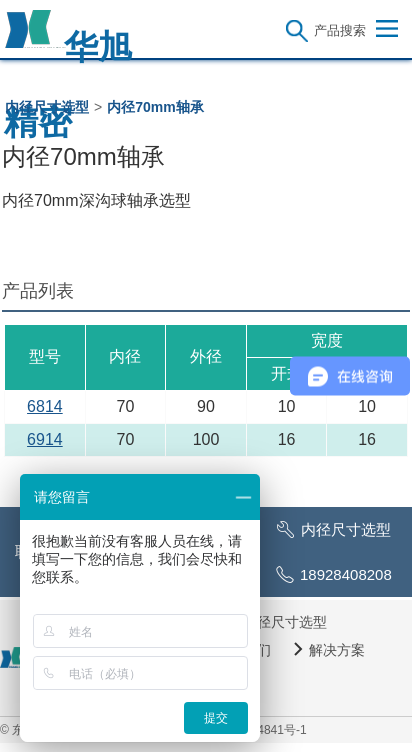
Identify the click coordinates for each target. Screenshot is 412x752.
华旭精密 (68, 38)
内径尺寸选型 (47, 107)
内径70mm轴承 (155, 107)
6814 (45, 406)
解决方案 (337, 650)
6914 (45, 439)
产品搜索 (340, 30)
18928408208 (346, 574)
